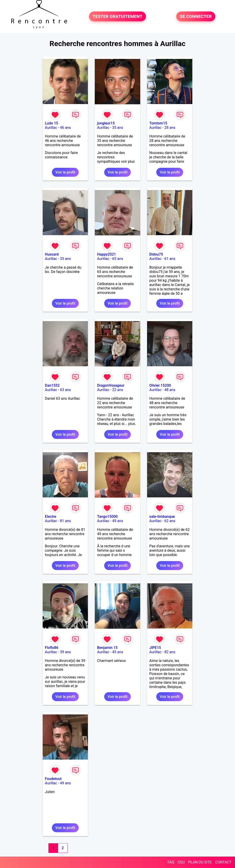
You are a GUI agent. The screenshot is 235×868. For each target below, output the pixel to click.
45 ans (118, 652)
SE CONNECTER (196, 16)
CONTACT (223, 862)
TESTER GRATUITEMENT (118, 16)
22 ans (118, 390)
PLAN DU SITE (200, 862)
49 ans (118, 521)
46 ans (65, 128)
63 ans (65, 390)
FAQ (171, 862)
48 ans (170, 390)
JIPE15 (155, 648)
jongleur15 (106, 123)
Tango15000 (107, 517)
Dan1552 (52, 385)
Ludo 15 (52, 123)
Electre (51, 517)
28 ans (170, 128)
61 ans (170, 259)
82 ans (170, 652)
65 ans (118, 259)
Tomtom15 (158, 123)
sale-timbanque (162, 517)
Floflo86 (52, 648)
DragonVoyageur (111, 385)
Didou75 (156, 254)
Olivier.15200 (160, 385)
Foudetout (53, 779)
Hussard (52, 254)
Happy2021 (106, 254)
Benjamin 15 (107, 648)
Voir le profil (65, 172)
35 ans (118, 128)
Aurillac (51, 128)
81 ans (65, 521)
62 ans (170, 521)
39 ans (65, 652)
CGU (181, 862)
